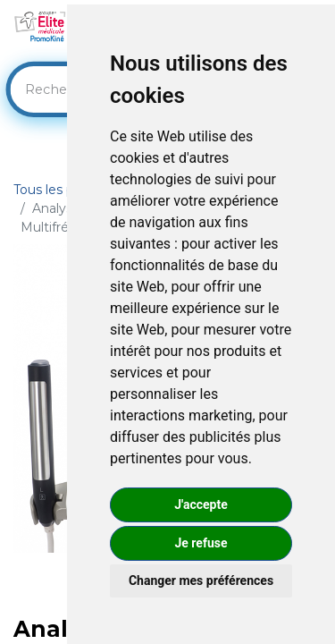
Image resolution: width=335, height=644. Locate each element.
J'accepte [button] (201, 504)
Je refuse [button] (201, 543)
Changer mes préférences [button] (201, 580)
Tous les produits (65, 190)
